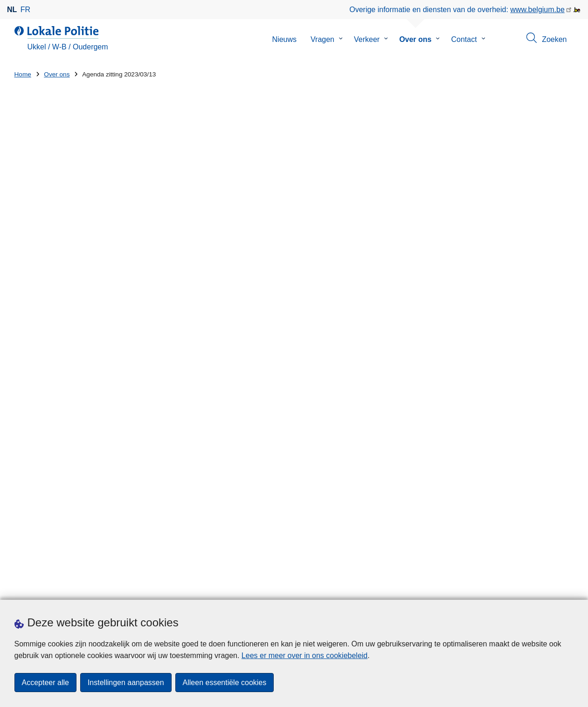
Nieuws (284, 39)
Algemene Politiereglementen (70, 306)
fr (25, 10)
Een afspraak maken (49, 588)
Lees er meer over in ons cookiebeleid (304, 656)
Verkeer (367, 39)
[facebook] (532, 587)
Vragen (322, 39)
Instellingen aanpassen (126, 683)
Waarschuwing (46, 269)
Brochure (37, 231)
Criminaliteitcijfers (51, 287)
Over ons (415, 39)
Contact (464, 39)
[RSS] (568, 587)
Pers (149, 588)
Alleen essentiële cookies (225, 683)
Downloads (116, 588)
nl (12, 10)
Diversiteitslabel (365, 425)
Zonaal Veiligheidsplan (59, 326)
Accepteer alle (45, 683)
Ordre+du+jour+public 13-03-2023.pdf (291, 290)
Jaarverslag (41, 250)
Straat (24, 463)
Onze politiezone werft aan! (374, 456)
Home (23, 74)
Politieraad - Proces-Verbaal (68, 344)
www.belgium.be (537, 10)
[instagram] (550, 587)
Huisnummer (179, 463)
